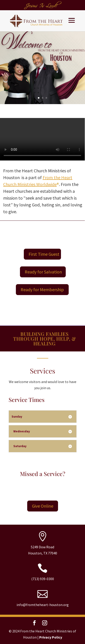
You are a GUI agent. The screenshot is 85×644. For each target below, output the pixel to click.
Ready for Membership (42, 289)
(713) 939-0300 (43, 579)
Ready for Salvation (43, 272)
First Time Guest (44, 254)
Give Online (43, 506)
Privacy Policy (51, 637)
